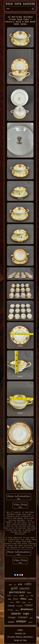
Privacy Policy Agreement (20, 637)
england (30, 622)
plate (10, 585)
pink (20, 584)
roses (15, 596)
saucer (16, 613)
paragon (12, 602)
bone (30, 599)
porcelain (17, 592)
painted (11, 622)
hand (9, 595)
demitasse (27, 609)
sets (10, 599)
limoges (23, 617)
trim (32, 596)
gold (14, 588)
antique (21, 621)
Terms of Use (20, 640)
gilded (29, 603)
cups (26, 613)
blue (29, 592)
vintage (12, 617)
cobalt (22, 596)
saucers (24, 588)
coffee (28, 584)
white (17, 610)
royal (29, 605)
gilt (15, 585)
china (23, 599)
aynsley (24, 602)
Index (20, 630)
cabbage (11, 610)
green (27, 596)
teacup (11, 606)
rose (18, 602)
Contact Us (20, 633)
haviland (19, 606)
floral (16, 599)
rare (31, 618)
